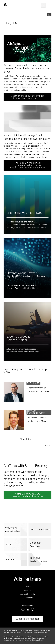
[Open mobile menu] (50, 5)
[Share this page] (49, 15)
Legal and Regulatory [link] (27, 594)
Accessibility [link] (28, 598)
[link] (5, 5)
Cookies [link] (28, 590)
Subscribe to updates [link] (27, 619)
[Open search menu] (43, 5)
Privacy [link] (28, 586)
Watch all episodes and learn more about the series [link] (28, 495)
